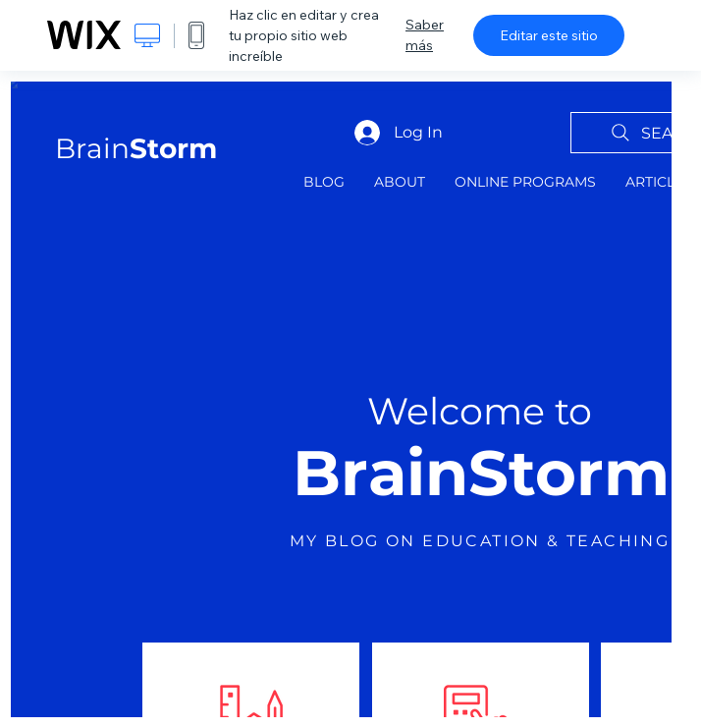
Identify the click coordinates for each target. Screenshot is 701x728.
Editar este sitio (549, 35)
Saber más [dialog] (425, 35)
